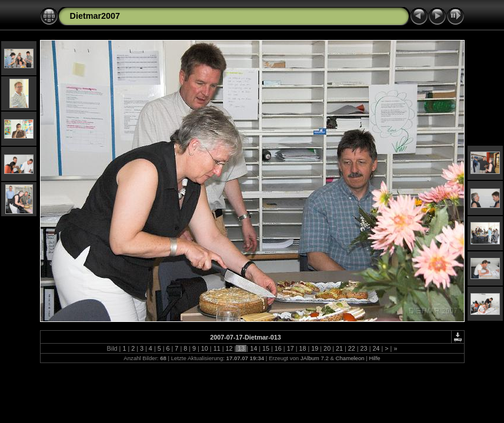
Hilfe (374, 358)
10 (205, 348)
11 (217, 348)
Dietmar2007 (95, 16)
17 (291, 348)
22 (352, 348)
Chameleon (350, 358)
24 (376, 348)
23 (364, 348)
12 (229, 348)
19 (315, 348)
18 (302, 348)
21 (339, 348)
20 (327, 348)
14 (253, 348)
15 (266, 348)
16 (278, 348)
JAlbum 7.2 (315, 358)
